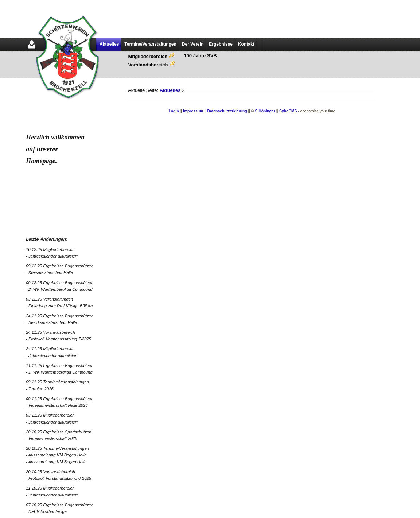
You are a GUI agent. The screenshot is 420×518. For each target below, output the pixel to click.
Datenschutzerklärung (227, 111)
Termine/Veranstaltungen (150, 44)
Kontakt (246, 44)
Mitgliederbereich (151, 56)
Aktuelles (109, 44)
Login (174, 111)
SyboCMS (288, 111)
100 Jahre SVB (200, 56)
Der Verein (193, 44)
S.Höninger (265, 111)
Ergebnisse (221, 44)
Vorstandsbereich (152, 65)
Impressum (193, 111)
